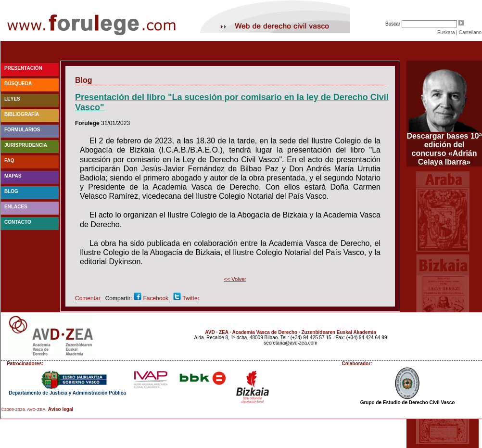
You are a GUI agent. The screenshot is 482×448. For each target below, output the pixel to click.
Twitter (190, 298)
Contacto (18, 222)
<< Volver (235, 279)
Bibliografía (22, 114)
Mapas (13, 176)
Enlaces (16, 207)
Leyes (12, 99)
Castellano (470, 32)
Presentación (23, 68)
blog (11, 191)
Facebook (156, 298)
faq (9, 160)
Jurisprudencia (26, 145)
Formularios (22, 130)
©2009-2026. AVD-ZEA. (24, 410)
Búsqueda (18, 83)
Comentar (88, 298)
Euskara (446, 32)
